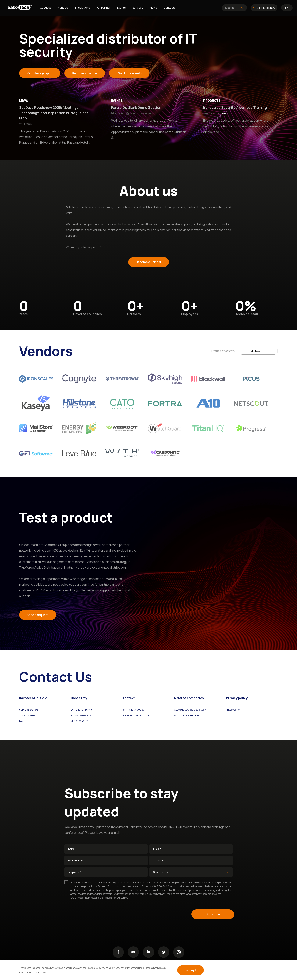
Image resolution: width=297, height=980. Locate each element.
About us (46, 7)
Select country (264, 8)
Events (121, 7)
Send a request (38, 615)
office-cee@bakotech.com (136, 715)
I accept (191, 970)
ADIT (177, 715)
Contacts (170, 7)
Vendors (63, 7)
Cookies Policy (94, 968)
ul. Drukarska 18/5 (29, 710)
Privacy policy (233, 710)
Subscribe (213, 914)
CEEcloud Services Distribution (190, 710)
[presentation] (93, 914)
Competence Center (190, 715)
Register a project (40, 73)
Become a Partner (149, 262)
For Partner (104, 7)
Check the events (129, 73)
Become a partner (85, 73)
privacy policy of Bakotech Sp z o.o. (127, 890)
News (153, 7)
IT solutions (83, 7)
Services (138, 7)
